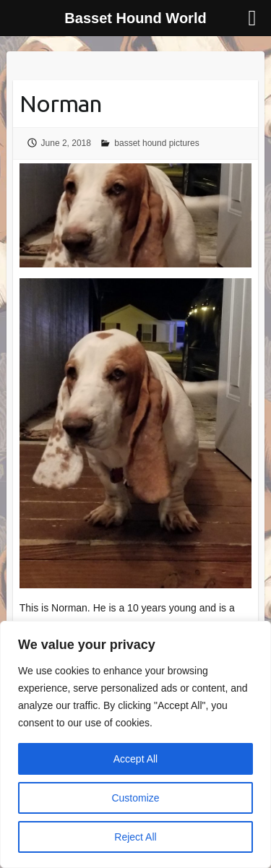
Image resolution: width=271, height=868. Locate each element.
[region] (135, 744)
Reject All (135, 837)
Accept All (135, 759)
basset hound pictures (156, 143)
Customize (135, 798)
